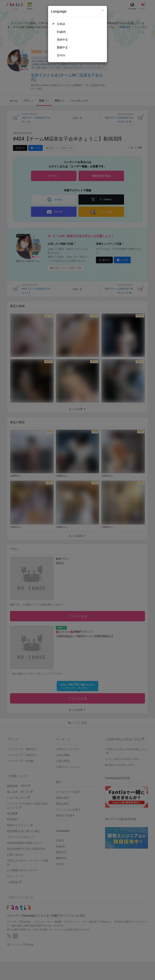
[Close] (103, 10)
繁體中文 (62, 47)
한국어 (61, 55)
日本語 (61, 24)
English (61, 32)
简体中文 (62, 40)
